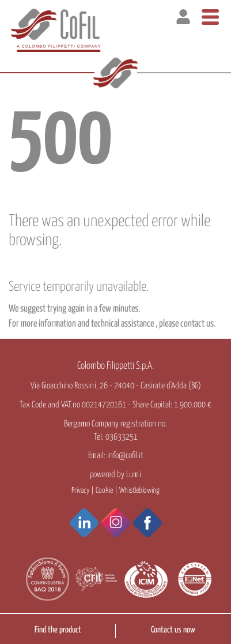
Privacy (80, 491)
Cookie (104, 491)
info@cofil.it (125, 456)
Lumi (134, 475)
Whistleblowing (139, 491)
